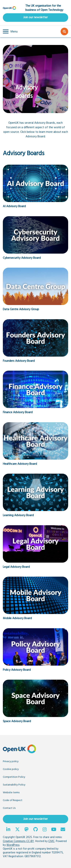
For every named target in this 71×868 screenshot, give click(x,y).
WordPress (13, 845)
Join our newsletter (35, 17)
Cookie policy (11, 769)
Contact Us (9, 808)
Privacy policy (11, 761)
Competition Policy (14, 777)
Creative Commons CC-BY (18, 841)
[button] (10, 31)
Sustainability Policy (14, 785)
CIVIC (51, 841)
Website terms (11, 793)
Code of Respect (13, 800)
